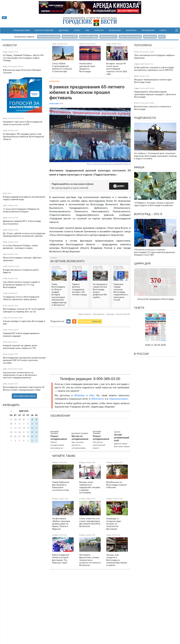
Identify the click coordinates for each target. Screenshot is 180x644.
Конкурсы (131, 30)
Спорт (77, 30)
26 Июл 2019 (54, 104)
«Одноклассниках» (118, 399)
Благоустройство (44, 30)
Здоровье (64, 30)
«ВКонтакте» (98, 399)
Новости (10, 45)
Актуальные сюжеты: (25, 37)
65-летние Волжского (67, 261)
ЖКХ (87, 30)
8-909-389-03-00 (107, 379)
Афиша (139, 167)
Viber (92, 395)
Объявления (148, 30)
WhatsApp (80, 395)
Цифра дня (142, 263)
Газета (163, 30)
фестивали (85, 314)
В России (141, 354)
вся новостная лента (24, 396)
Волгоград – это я (148, 214)
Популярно (143, 45)
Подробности (145, 118)
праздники (99, 314)
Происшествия (22, 30)
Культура (99, 30)
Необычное (115, 30)
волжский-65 (123, 314)
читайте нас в (90, 321)
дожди (111, 314)
